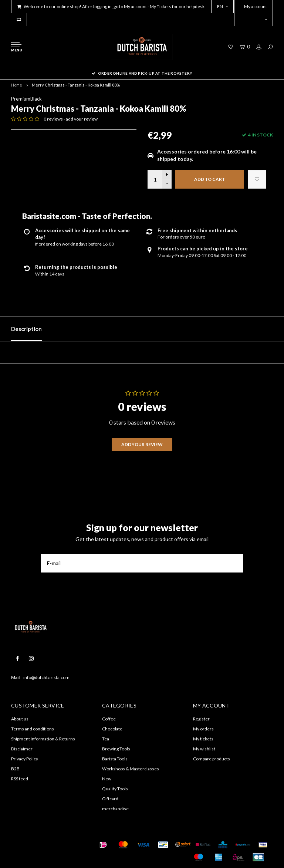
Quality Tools (115, 789)
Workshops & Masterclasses (131, 769)
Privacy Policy (25, 759)
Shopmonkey (23, 854)
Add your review (142, 444)
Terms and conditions (33, 729)
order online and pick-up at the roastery (142, 73)
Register (201, 719)
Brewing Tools (116, 749)
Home (17, 85)
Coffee (109, 719)
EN (222, 6)
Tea (106, 739)
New (107, 779)
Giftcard (110, 799)
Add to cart (210, 179)
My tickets (203, 739)
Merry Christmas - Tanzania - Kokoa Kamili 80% (76, 85)
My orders (203, 729)
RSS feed (20, 779)
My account (256, 12)
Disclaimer (22, 749)
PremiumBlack (26, 99)
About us (20, 719)
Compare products (212, 759)
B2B (15, 769)
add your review (82, 119)
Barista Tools (115, 759)
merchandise (115, 809)
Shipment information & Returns (43, 739)
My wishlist (204, 749)
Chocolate (112, 729)
